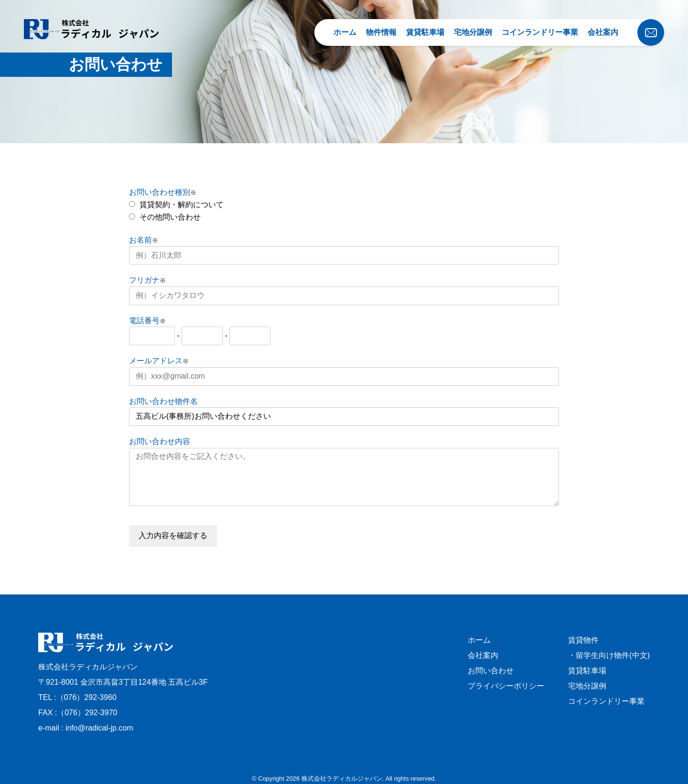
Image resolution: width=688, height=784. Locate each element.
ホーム (345, 32)
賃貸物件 (583, 640)
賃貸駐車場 (425, 32)
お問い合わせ (491, 671)
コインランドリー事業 (540, 32)
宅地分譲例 (473, 32)
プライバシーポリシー (506, 686)
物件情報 (381, 32)
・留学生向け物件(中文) (609, 655)
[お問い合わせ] (628, 26)
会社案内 (603, 32)
